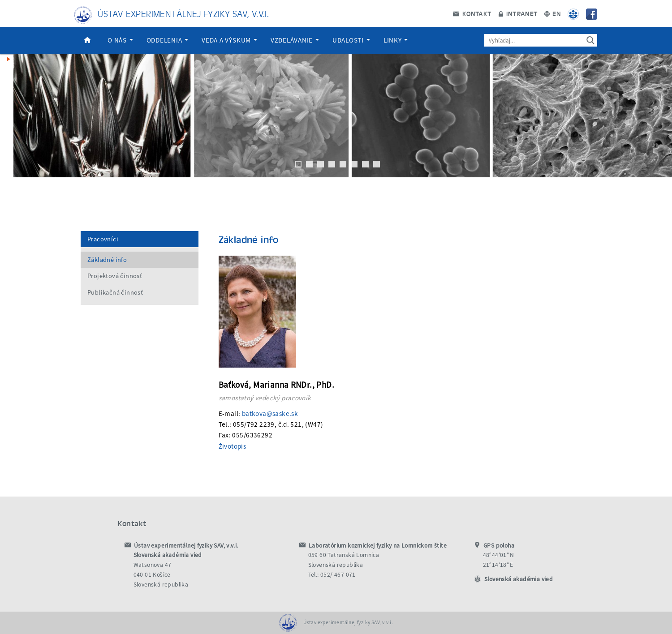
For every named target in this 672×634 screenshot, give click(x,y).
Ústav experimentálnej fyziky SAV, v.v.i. (183, 13)
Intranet (518, 13)
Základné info (107, 260)
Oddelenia (168, 40)
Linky (396, 40)
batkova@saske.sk (270, 413)
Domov (87, 40)
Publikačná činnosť (115, 292)
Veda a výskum (229, 40)
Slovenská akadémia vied (519, 579)
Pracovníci (103, 239)
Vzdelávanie (295, 40)
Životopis (233, 446)
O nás (120, 40)
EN (553, 13)
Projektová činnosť (115, 276)
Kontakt (472, 13)
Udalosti (351, 40)
